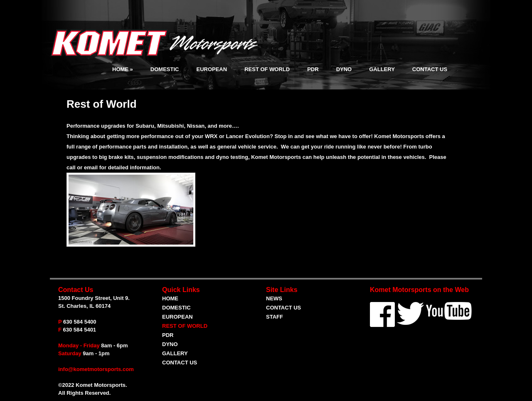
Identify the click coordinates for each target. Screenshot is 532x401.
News (274, 298)
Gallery (382, 69)
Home (123, 69)
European (212, 69)
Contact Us (430, 69)
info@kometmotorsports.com (96, 369)
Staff (275, 317)
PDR (313, 69)
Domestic (165, 69)
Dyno (344, 69)
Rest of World (267, 69)
